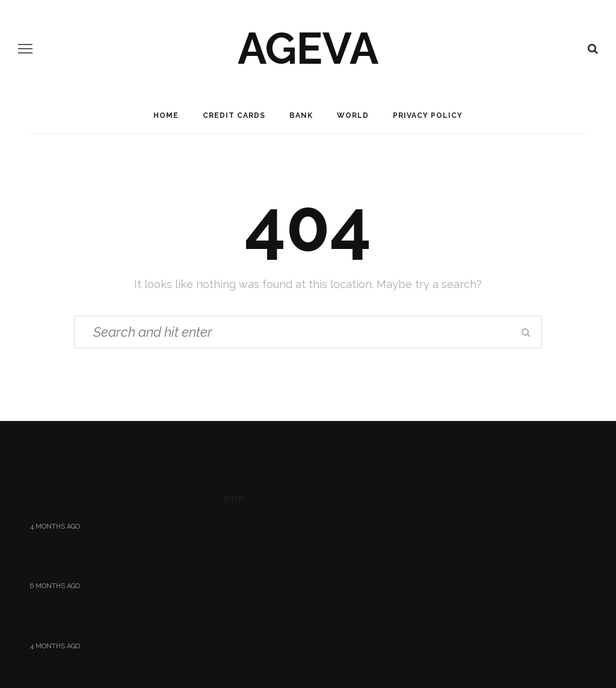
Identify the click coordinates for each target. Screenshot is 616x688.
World (353, 115)
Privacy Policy (428, 115)
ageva (308, 48)
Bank (301, 115)
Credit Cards (234, 115)
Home (166, 115)
